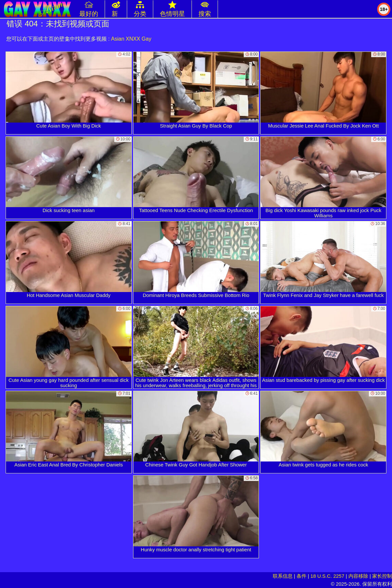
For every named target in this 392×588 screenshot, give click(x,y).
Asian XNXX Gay (131, 39)
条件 (302, 576)
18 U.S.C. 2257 (327, 576)
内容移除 (358, 576)
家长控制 (382, 576)
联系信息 (283, 576)
